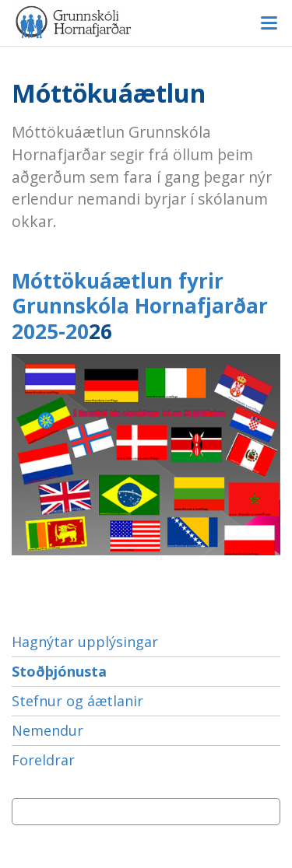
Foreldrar (43, 760)
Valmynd (269, 23)
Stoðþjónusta (59, 671)
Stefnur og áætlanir (77, 701)
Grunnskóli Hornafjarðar (146, 22)
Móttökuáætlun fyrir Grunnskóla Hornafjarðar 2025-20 (140, 306)
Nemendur (47, 730)
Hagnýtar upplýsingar (85, 642)
